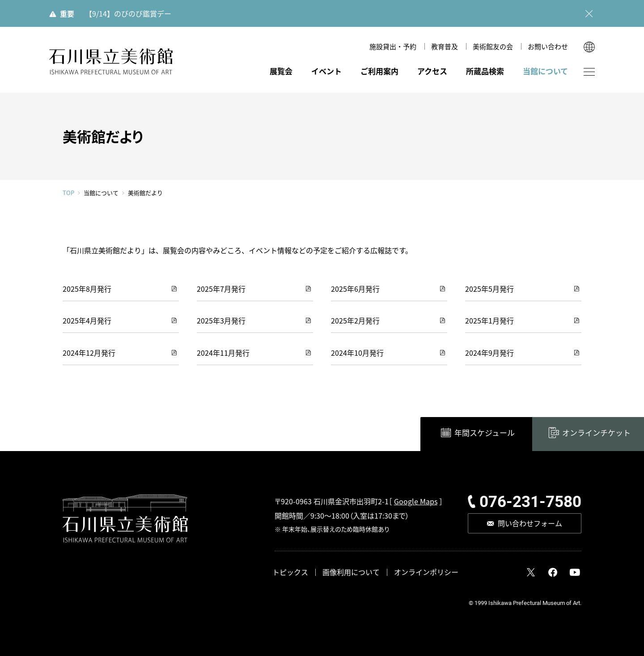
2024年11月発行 (223, 353)
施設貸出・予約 (393, 46)
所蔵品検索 (485, 71)
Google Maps (416, 501)
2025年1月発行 (489, 320)
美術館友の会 (493, 46)
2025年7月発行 (221, 289)
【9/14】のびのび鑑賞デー (128, 13)
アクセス (432, 71)
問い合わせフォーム (530, 523)
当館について (545, 71)
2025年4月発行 (87, 320)
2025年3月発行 (221, 320)
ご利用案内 (379, 71)
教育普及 (445, 46)
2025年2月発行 (355, 320)
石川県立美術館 (111, 62)
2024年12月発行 (89, 353)
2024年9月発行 (489, 353)
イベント (326, 71)
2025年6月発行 (355, 289)
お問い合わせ (548, 46)
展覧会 (281, 71)
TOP (68, 193)
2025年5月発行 (489, 289)
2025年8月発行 (87, 289)
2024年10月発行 (357, 353)
